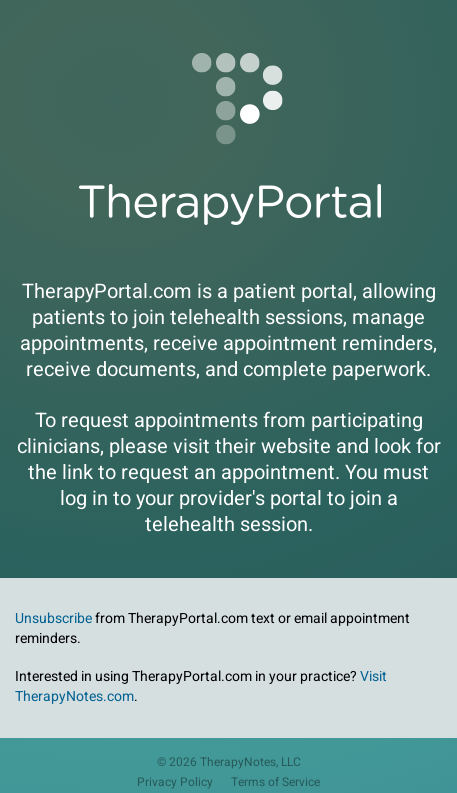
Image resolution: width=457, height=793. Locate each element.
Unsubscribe (53, 618)
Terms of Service (275, 782)
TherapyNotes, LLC (250, 762)
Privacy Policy (175, 782)
